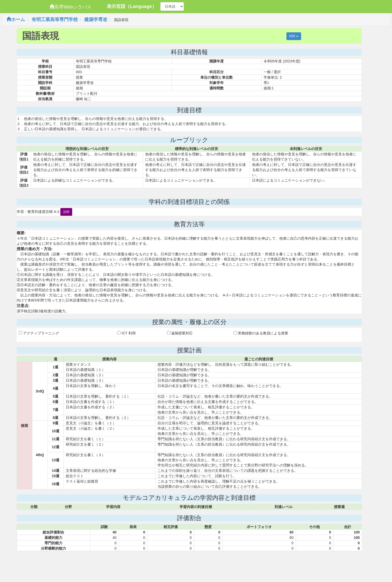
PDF (294, 36)
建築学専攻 (96, 20)
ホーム (16, 20)
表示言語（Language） (132, 6)
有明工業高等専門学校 (55, 20)
